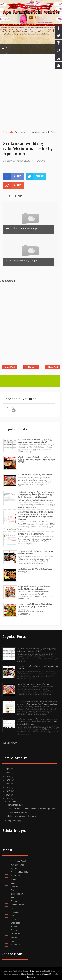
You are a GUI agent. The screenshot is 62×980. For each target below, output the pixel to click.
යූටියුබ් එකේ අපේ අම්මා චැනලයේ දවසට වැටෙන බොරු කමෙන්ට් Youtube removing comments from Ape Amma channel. (36, 515)
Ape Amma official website (31, 12)
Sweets (14, 937)
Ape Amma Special (19, 861)
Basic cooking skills (19, 872)
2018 (8, 791)
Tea (12, 941)
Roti (12, 916)
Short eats (15, 923)
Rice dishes (16, 912)
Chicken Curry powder (17, 812)
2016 (8, 799)
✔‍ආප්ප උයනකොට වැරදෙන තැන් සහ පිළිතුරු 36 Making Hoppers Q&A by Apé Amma (36, 460)
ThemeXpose (27, 974)
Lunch (13, 908)
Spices (14, 930)
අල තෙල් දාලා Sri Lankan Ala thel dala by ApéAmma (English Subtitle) (35, 605)
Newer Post (9, 367)
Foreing (14, 901)
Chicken (14, 887)
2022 (8, 776)
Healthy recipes (17, 905)
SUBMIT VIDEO (10, 743)
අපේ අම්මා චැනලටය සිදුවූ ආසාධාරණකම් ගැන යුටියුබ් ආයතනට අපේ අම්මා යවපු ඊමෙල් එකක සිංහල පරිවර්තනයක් (36, 495)
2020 (8, 784)
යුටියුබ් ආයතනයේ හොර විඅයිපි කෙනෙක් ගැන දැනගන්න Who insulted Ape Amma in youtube (37, 703)
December (13, 802)
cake (11, 132)
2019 (8, 788)
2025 (8, 769)
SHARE (12, 176)
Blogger (46, 974)
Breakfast (15, 879)
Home (5, 132)
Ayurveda (15, 869)
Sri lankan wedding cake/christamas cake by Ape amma (28, 149)
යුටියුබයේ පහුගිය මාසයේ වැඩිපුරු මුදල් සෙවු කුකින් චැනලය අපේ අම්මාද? (35, 441)
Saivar (13, 919)
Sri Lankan (15, 934)
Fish (12, 898)
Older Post (53, 367)
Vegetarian (15, 945)
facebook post (17, 894)
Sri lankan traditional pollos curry (22, 816)
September (13, 821)
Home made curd (15, 805)
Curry (13, 890)
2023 (8, 773)
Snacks (14, 927)
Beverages (15, 876)
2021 (8, 780)
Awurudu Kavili (17, 865)
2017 (8, 795)
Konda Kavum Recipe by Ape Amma (35, 475)
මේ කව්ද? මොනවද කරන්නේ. (31, 534)
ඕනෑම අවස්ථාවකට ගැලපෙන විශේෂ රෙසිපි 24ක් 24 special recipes (34, 588)
